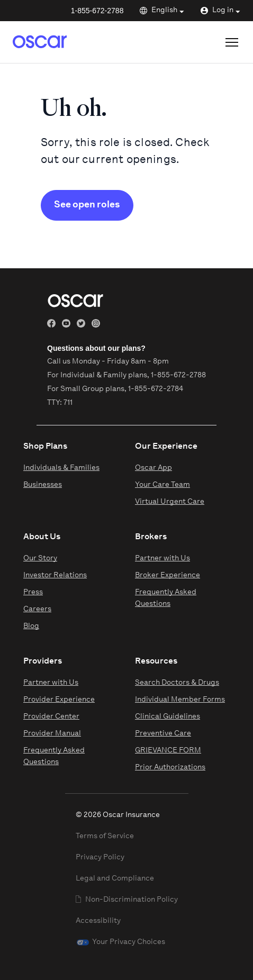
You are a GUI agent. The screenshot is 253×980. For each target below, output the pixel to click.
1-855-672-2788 (97, 11)
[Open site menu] (232, 42)
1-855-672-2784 (156, 389)
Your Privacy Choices (129, 942)
